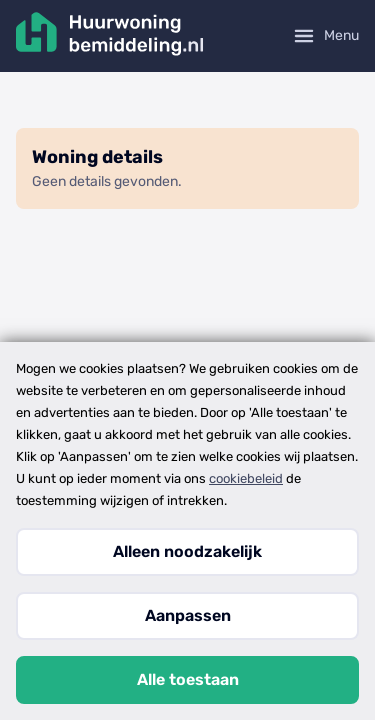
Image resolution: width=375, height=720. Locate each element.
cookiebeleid (246, 478)
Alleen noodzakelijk (187, 551)
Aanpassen (188, 615)
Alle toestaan (188, 679)
